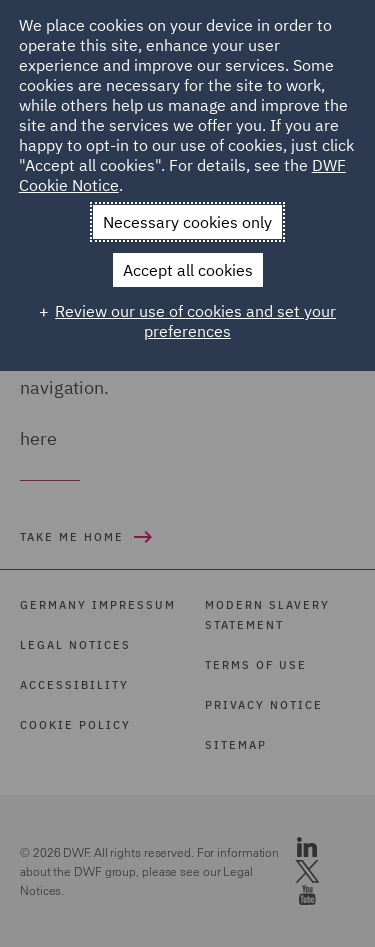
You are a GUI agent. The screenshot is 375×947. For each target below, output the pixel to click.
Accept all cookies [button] (188, 270)
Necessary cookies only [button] (187, 222)
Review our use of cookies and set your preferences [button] (195, 321)
